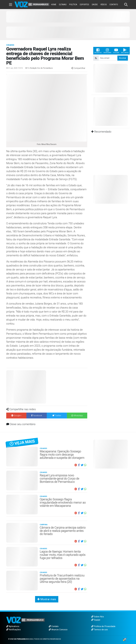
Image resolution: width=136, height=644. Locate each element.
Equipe (96, 620)
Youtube (116, 51)
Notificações (13, 630)
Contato (54, 626)
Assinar (123, 58)
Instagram (107, 51)
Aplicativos (13, 626)
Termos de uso (100, 630)
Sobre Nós (98, 617)
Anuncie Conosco (58, 630)
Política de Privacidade (103, 626)
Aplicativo (125, 51)
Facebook (98, 51)
